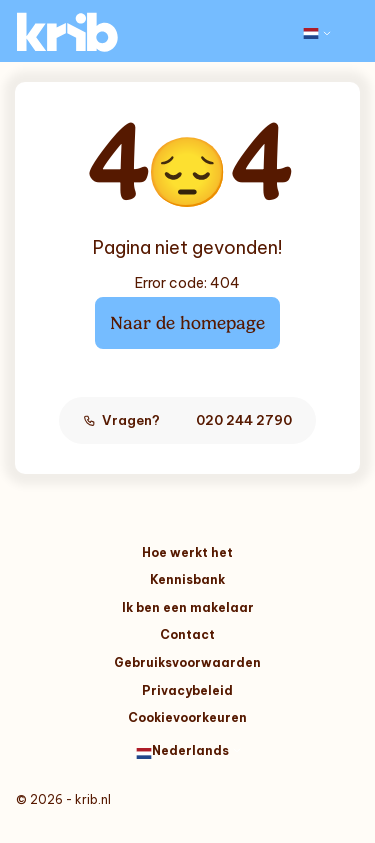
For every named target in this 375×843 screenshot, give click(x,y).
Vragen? (187, 420)
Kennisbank (187, 579)
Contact (187, 634)
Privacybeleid (187, 690)
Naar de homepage (187, 323)
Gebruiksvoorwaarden (187, 662)
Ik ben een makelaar (188, 607)
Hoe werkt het (187, 552)
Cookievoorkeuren (187, 717)
